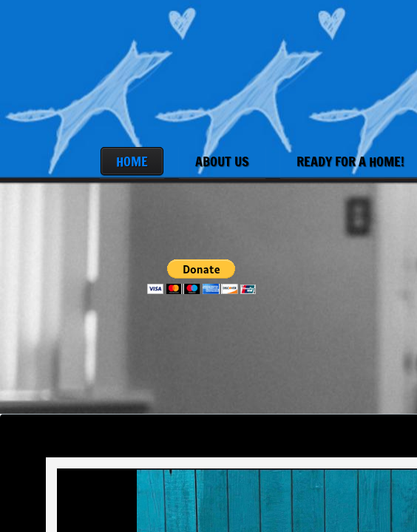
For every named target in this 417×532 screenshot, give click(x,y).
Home (132, 161)
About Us (222, 161)
